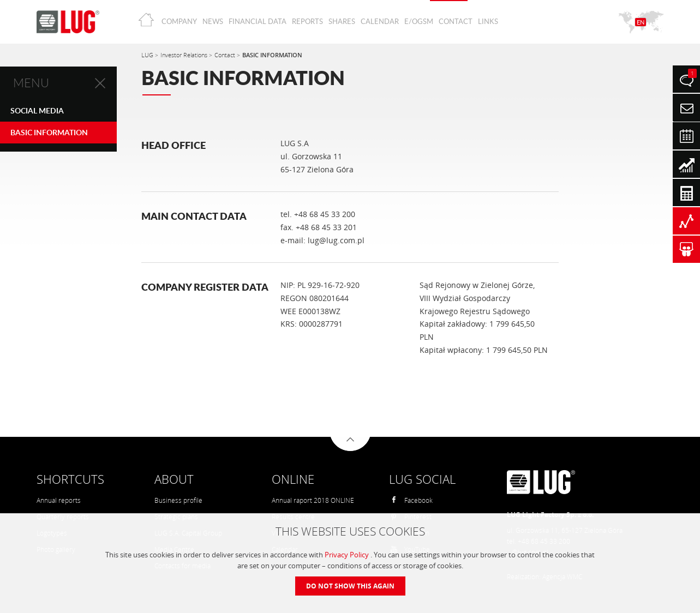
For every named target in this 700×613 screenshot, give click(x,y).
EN (641, 22)
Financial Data (258, 21)
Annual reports (59, 500)
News (213, 21)
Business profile (178, 500)
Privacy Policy (348, 555)
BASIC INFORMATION (49, 132)
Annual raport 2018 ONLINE (313, 500)
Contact (456, 21)
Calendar (380, 21)
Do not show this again (350, 586)
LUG (148, 55)
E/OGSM (419, 21)
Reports (307, 21)
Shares (342, 21)
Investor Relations (185, 55)
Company (179, 21)
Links (488, 21)
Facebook (411, 500)
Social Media (37, 110)
